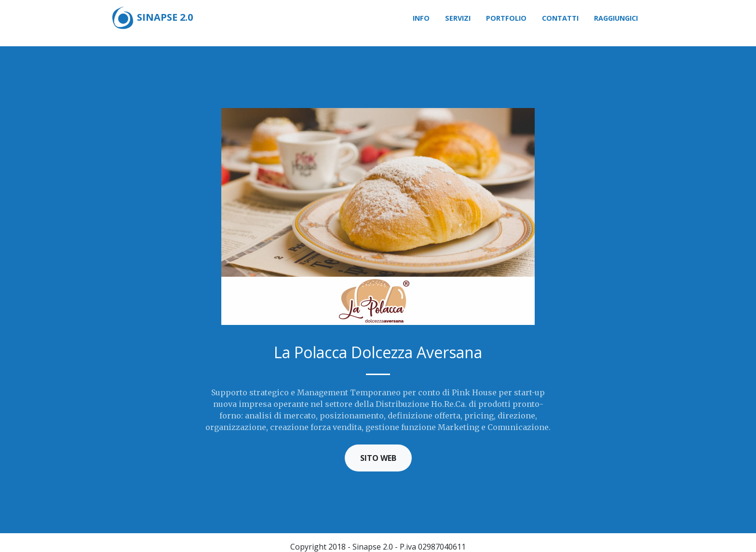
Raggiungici (616, 18)
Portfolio (506, 18)
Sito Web (378, 458)
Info (421, 18)
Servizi (458, 18)
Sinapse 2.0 (152, 18)
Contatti (560, 18)
